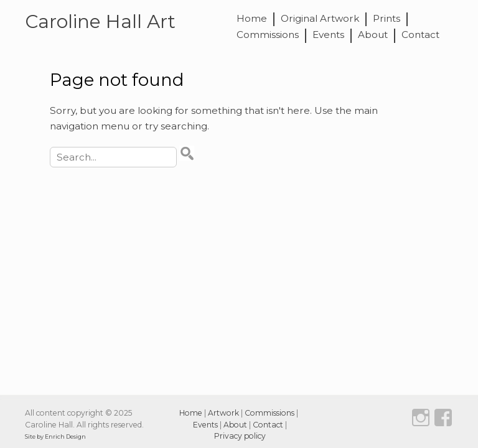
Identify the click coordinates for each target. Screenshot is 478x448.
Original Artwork (320, 19)
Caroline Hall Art (100, 21)
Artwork (223, 413)
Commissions (268, 35)
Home (252, 19)
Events (328, 35)
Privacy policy (240, 436)
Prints (387, 19)
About (373, 35)
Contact (420, 35)
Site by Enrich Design (55, 436)
